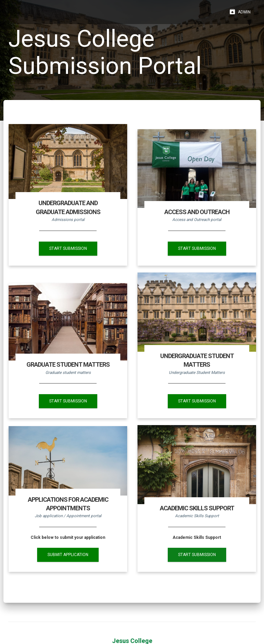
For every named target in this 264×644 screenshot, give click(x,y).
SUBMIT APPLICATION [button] (68, 555)
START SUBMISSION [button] (68, 248)
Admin (240, 12)
